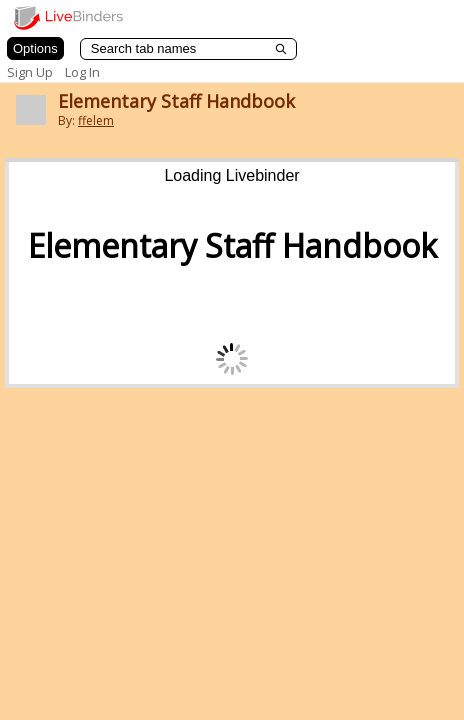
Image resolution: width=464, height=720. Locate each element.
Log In (82, 72)
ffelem (96, 120)
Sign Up (30, 72)
